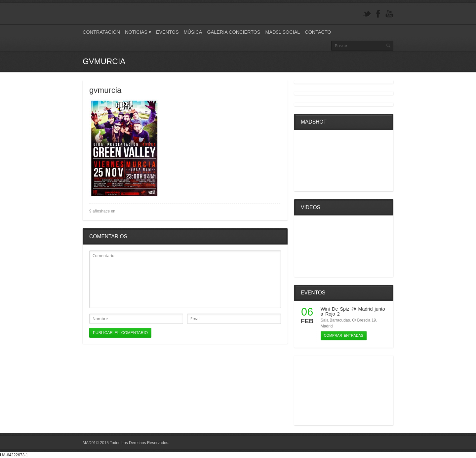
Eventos (167, 32)
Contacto (318, 32)
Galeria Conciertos (234, 32)
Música (193, 32)
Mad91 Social (282, 32)
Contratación (101, 32)
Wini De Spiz (335, 309)
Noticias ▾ (138, 32)
